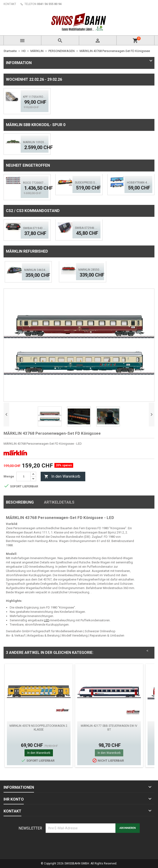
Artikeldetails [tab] (59, 502)
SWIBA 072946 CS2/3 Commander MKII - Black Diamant (86, 228)
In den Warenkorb (62, 477)
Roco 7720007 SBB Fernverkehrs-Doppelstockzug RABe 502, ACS (35, 183)
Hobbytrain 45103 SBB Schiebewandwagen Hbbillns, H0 (138, 183)
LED (47, 620)
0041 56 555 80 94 (49, 4)
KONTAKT (10, 4)
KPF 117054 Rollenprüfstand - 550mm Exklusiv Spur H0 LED (35, 97)
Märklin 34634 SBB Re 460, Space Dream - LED (36, 270)
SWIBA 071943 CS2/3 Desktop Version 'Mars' (35, 228)
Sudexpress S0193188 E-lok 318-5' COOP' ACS (86, 183)
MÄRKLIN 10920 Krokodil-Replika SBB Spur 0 (35, 142)
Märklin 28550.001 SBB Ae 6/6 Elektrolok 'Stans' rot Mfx (90, 270)
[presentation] (82, 844)
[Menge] (24, 476)
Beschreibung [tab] (20, 502)
